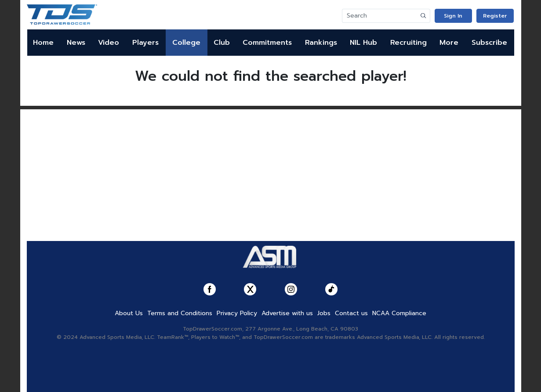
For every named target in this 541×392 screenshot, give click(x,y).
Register (495, 16)
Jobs (324, 313)
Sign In (453, 16)
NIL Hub (363, 43)
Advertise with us (287, 313)
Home (43, 43)
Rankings (321, 43)
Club (222, 43)
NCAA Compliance (399, 313)
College (186, 43)
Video (109, 43)
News (76, 43)
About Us (129, 313)
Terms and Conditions (180, 313)
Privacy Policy (237, 313)
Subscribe (489, 43)
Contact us (351, 313)
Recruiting (408, 43)
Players (145, 43)
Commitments (267, 43)
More (449, 43)
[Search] (380, 16)
